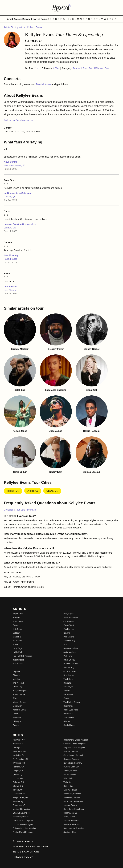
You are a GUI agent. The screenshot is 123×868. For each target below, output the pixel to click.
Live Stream (10, 287)
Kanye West (69, 625)
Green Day (17, 687)
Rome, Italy (68, 786)
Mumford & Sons (71, 664)
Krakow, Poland (70, 790)
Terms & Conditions (26, 852)
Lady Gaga (18, 648)
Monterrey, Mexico (21, 817)
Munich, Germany (71, 767)
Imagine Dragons (20, 691)
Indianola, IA (18, 744)
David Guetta (69, 660)
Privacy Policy (23, 857)
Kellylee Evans (34, 27)
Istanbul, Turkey (70, 805)
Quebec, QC (18, 775)
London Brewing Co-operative (20, 224)
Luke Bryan (68, 687)
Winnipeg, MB (19, 763)
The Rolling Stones (72, 702)
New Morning (11, 255)
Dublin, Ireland (70, 775)
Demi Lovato (69, 675)
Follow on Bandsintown (18, 120)
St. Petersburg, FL (21, 759)
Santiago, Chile (70, 832)
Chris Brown (69, 621)
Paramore (17, 718)
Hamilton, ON (19, 767)
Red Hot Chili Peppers (22, 656)
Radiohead (68, 694)
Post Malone (69, 637)
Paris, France (10, 259)
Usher (15, 714)
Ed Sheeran (18, 641)
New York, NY (19, 740)
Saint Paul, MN (19, 751)
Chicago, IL (18, 748)
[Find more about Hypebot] (61, 8)
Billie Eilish (17, 706)
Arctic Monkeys (70, 652)
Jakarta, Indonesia (71, 821)
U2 (14, 668)
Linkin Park (18, 652)
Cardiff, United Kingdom (23, 821)
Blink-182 (67, 683)
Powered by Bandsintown (30, 847)
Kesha (66, 698)
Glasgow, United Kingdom (74, 744)
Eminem (16, 618)
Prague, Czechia (71, 751)
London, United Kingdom (23, 824)
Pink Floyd (68, 656)
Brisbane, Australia (71, 824)
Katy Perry (17, 629)
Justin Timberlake (71, 618)
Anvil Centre (10, 162)
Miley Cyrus (68, 614)
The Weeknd (18, 683)
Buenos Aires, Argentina (74, 828)
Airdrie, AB (33, 491)
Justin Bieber (18, 660)
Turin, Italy (68, 782)
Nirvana (67, 633)
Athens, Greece (70, 771)
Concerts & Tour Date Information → (22, 510)
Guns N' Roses (70, 671)
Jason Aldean (69, 718)
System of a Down (71, 648)
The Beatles (18, 664)
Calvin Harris (69, 725)
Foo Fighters (69, 629)
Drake (15, 625)
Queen (16, 725)
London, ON (10, 228)
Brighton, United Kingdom (74, 748)
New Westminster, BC (15, 165)
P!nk (15, 698)
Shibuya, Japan (70, 813)
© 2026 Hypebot (23, 841)
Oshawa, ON (18, 782)
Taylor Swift (18, 614)
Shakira (67, 691)
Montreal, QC (18, 801)
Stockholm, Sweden (72, 798)
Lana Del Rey (69, 641)
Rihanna (16, 675)
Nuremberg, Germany (73, 763)
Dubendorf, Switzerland (73, 801)
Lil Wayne (17, 721)
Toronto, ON (13, 491)
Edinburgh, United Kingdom (25, 828)
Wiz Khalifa (68, 714)
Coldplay (17, 633)
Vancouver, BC (19, 794)
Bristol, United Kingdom (23, 832)
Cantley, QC (10, 197)
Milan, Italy (68, 778)
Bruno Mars (18, 621)
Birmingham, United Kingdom (76, 740)
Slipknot (67, 721)
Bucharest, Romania (72, 794)
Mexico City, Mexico (21, 809)
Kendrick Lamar (20, 710)
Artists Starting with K (15, 27)
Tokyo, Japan (69, 817)
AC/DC (66, 645)
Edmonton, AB (19, 805)
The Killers (68, 679)
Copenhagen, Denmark (73, 755)
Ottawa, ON (52, 491)
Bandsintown (44, 84)
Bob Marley (68, 706)
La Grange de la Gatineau (17, 193)
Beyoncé (17, 671)
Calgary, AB (18, 771)
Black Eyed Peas (71, 710)
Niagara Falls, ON (20, 798)
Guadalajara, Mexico (22, 813)
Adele (15, 645)
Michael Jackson (20, 702)
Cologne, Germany (72, 759)
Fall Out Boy (69, 668)
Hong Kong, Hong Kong (74, 809)
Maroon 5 (17, 637)
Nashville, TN (18, 755)
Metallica (17, 679)
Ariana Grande (19, 694)
